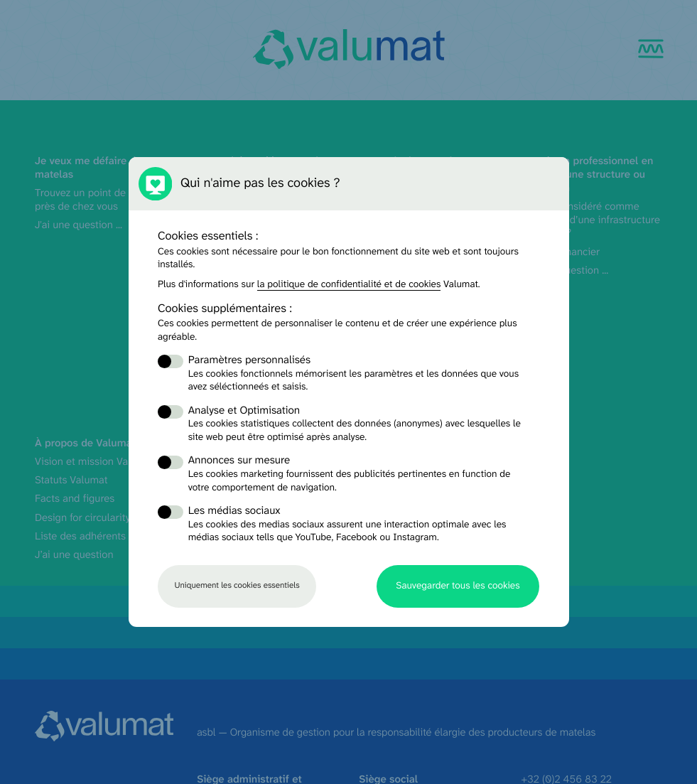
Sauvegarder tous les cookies (458, 586)
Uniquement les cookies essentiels (237, 586)
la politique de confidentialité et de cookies (349, 285)
